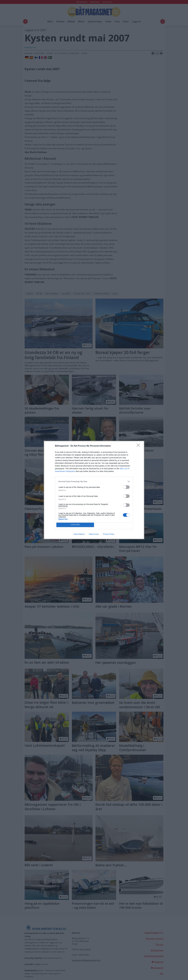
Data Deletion (79, 534)
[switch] (126, 487)
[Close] (139, 446)
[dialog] (94, 490)
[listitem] (94, 481)
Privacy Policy (109, 534)
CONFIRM (75, 525)
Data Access (94, 534)
